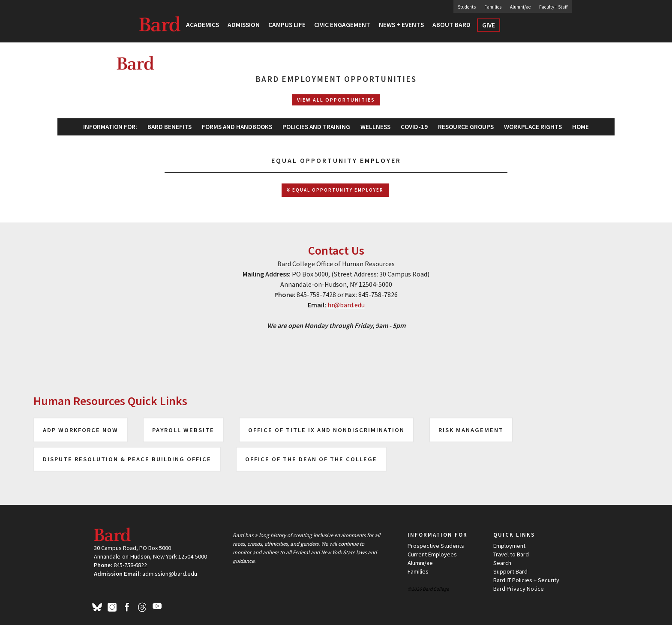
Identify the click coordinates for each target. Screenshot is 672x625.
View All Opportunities (336, 100)
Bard (160, 24)
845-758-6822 (130, 565)
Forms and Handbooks (237, 127)
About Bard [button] (451, 25)
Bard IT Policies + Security (526, 580)
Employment (509, 546)
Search (522, 27)
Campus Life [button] (287, 25)
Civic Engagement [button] (342, 25)
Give (489, 25)
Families (493, 7)
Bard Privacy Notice (519, 589)
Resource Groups (466, 127)
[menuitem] (237, 127)
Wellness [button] (375, 127)
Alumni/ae (520, 7)
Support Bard (510, 571)
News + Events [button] (401, 25)
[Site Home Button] (211, 68)
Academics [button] (202, 25)
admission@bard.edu (170, 574)
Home (580, 127)
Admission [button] (244, 25)
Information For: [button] (110, 127)
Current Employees (432, 554)
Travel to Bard (511, 554)
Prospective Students (436, 546)
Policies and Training (316, 127)
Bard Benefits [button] (169, 127)
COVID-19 (414, 127)
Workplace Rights (533, 127)
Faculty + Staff (553, 7)
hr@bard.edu (346, 305)
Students (467, 7)
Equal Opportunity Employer (335, 190)
